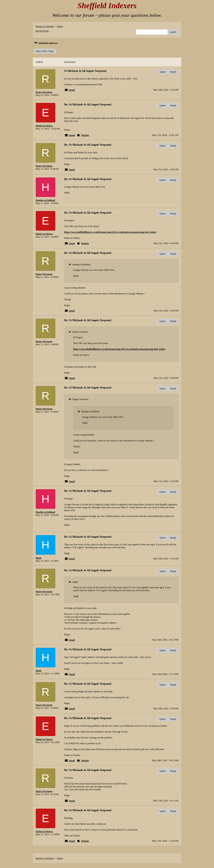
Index (60, 26)
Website (85, 135)
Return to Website (45, 26)
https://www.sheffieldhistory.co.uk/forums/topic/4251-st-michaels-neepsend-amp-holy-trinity (110, 232)
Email (72, 90)
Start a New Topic (45, 51)
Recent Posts (42, 31)
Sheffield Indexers (46, 43)
